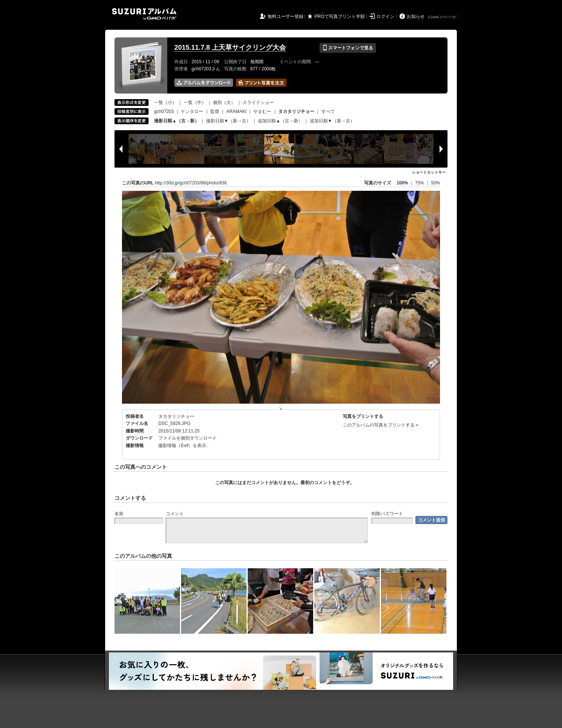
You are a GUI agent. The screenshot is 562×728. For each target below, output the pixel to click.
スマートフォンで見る (348, 48)
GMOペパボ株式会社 (443, 17)
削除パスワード (387, 514)
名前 (119, 514)
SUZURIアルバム (144, 14)
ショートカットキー (429, 172)
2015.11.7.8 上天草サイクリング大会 (230, 48)
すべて (328, 111)
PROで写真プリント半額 (340, 16)
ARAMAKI (236, 111)
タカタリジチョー (176, 416)
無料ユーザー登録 (285, 16)
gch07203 (164, 111)
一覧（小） (165, 103)
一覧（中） (195, 103)
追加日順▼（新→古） (332, 121)
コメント (175, 514)
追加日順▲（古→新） (280, 121)
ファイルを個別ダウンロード (187, 438)
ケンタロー (192, 111)
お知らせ (416, 16)
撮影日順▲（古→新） (177, 121)
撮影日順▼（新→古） (229, 121)
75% (420, 183)
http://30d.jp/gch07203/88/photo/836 (191, 183)
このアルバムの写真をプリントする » (381, 425)
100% (402, 183)
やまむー (262, 111)
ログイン (385, 16)
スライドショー (258, 103)
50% (436, 183)
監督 (215, 111)
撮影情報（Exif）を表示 (182, 446)
